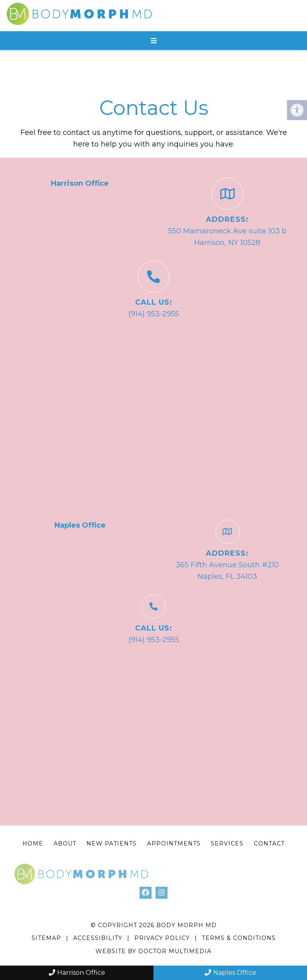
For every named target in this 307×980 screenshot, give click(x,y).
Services (227, 843)
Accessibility (98, 938)
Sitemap (46, 938)
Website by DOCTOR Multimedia (153, 951)
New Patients (112, 843)
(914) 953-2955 (154, 314)
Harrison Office (77, 973)
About (65, 843)
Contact (269, 843)
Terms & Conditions (239, 938)
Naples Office (230, 973)
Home (33, 843)
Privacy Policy (163, 938)
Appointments (174, 843)
